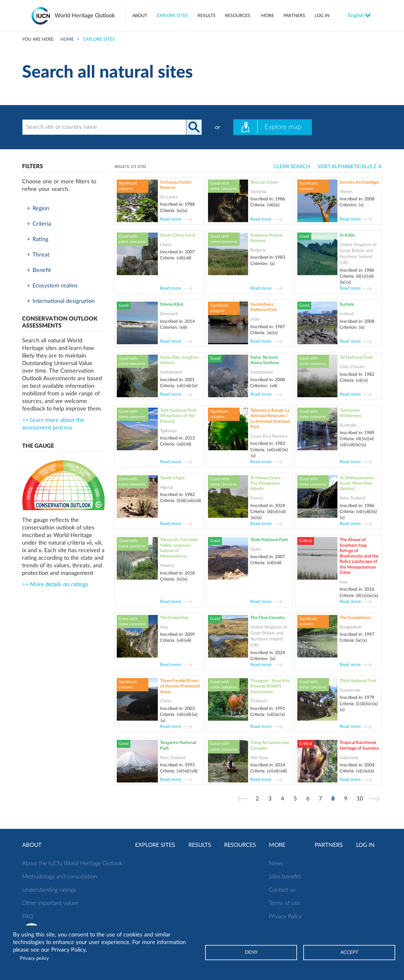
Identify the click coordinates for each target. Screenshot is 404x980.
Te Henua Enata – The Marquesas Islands (267, 483)
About (140, 16)
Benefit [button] (39, 270)
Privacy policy (34, 958)
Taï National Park (356, 357)
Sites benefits (285, 877)
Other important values (50, 903)
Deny (251, 952)
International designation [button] (61, 301)
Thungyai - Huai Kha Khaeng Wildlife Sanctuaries (270, 686)
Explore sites (172, 16)
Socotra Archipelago (359, 182)
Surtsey (347, 304)
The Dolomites (174, 618)
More (267, 16)
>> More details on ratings (55, 585)
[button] (64, 323)
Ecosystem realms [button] (52, 286)
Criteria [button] (39, 224)
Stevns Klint (172, 304)
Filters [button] (33, 167)
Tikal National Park (358, 681)
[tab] (64, 209)
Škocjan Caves (264, 182)
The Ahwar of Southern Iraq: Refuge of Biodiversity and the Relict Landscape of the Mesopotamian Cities (359, 556)
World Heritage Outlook (85, 16)
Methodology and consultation (59, 877)
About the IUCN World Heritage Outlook (72, 864)
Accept (349, 952)
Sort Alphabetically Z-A (350, 167)
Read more (171, 219)
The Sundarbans (355, 618)
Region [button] (38, 209)
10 (362, 798)
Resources (238, 16)
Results (207, 16)
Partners (294, 16)
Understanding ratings (49, 890)
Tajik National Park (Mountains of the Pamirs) (178, 416)
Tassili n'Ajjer (172, 478)
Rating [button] (38, 239)
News (276, 864)
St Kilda (347, 235)
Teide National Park (269, 540)
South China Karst (178, 235)
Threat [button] (38, 255)
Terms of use (284, 903)
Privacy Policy (285, 917)
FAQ (28, 917)
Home (67, 39)
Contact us (282, 890)
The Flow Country (267, 618)
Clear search (292, 167)
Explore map (267, 127)
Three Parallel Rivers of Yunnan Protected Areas (180, 686)
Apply (194, 127)
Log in (322, 16)
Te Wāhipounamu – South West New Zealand (358, 483)
